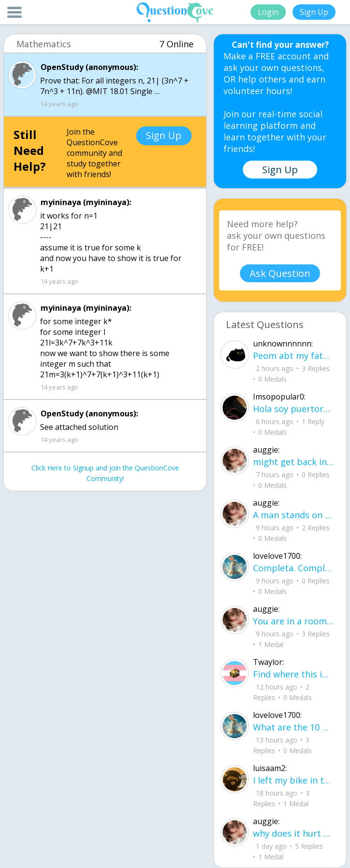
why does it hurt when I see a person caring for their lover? (294, 833)
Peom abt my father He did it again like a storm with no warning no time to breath (294, 356)
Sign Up (314, 12)
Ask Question (280, 273)
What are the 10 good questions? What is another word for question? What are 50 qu (294, 727)
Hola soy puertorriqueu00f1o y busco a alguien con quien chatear (294, 409)
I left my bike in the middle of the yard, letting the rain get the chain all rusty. (294, 780)
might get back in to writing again (294, 462)
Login (268, 12)
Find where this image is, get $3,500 (294, 674)
